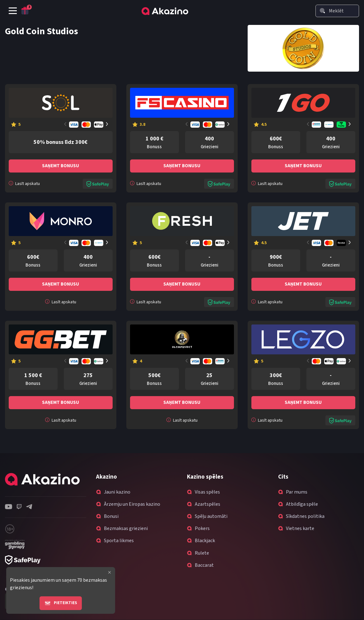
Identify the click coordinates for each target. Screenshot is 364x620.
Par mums (297, 492)
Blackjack (205, 541)
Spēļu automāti (211, 516)
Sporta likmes (119, 541)
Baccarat (204, 565)
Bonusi (111, 516)
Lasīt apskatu (24, 184)
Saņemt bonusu (61, 166)
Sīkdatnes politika (305, 516)
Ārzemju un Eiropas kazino (132, 504)
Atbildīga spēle (302, 504)
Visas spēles (207, 492)
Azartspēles (208, 504)
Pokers (202, 528)
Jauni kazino (117, 492)
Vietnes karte (300, 528)
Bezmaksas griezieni (126, 528)
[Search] (322, 11)
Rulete (202, 553)
